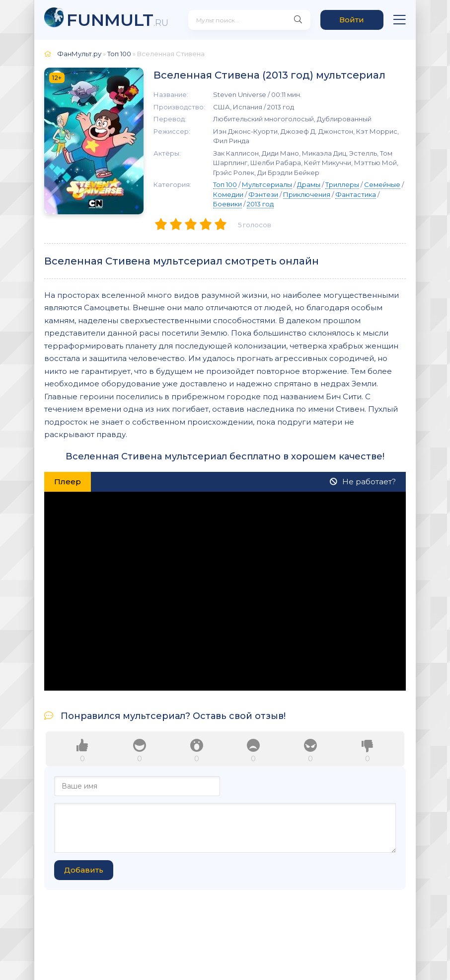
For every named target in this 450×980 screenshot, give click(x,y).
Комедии (228, 194)
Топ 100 (225, 184)
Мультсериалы (267, 184)
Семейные (382, 184)
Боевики (227, 204)
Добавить (84, 870)
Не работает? (363, 482)
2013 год (260, 204)
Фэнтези (263, 194)
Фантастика (356, 194)
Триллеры (342, 184)
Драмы (309, 184)
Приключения (307, 194)
